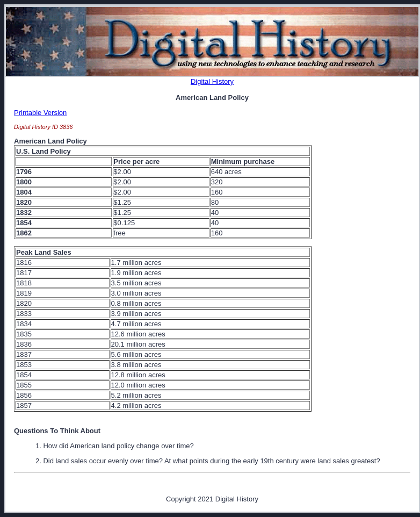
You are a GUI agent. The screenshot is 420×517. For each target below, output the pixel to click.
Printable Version (40, 113)
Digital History (212, 81)
